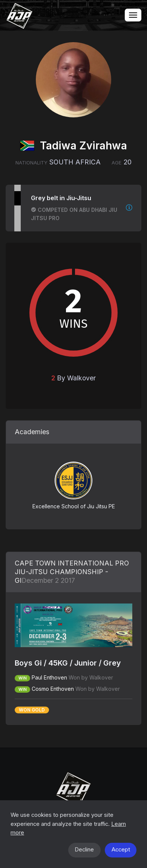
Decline (84, 850)
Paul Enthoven (49, 677)
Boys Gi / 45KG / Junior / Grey (68, 663)
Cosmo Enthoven (53, 689)
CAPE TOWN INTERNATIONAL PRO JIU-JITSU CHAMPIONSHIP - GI (72, 572)
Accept (121, 850)
